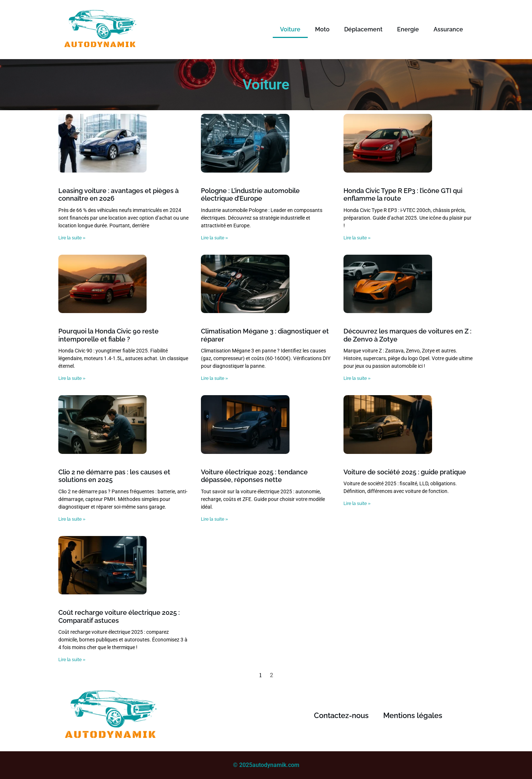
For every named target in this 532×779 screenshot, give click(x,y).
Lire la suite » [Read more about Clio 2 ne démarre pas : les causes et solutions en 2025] (72, 519)
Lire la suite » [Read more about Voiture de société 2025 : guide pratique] (357, 504)
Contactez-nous (341, 716)
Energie (408, 29)
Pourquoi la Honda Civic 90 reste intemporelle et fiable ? (108, 335)
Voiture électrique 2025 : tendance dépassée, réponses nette (254, 476)
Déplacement (363, 29)
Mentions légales (413, 716)
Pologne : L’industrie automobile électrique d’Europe (250, 195)
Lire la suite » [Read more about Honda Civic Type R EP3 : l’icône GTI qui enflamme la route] (357, 238)
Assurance (448, 29)
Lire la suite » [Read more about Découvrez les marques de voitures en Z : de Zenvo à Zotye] (357, 378)
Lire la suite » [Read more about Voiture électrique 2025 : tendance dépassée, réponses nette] (214, 519)
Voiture (290, 29)
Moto (322, 29)
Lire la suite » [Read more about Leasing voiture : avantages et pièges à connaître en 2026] (72, 238)
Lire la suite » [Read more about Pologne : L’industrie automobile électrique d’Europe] (214, 238)
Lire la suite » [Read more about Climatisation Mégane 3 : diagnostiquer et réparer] (214, 378)
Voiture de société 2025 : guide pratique (405, 472)
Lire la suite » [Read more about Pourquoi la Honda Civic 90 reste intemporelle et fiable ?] (72, 378)
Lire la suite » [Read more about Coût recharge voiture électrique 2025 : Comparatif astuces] (72, 660)
